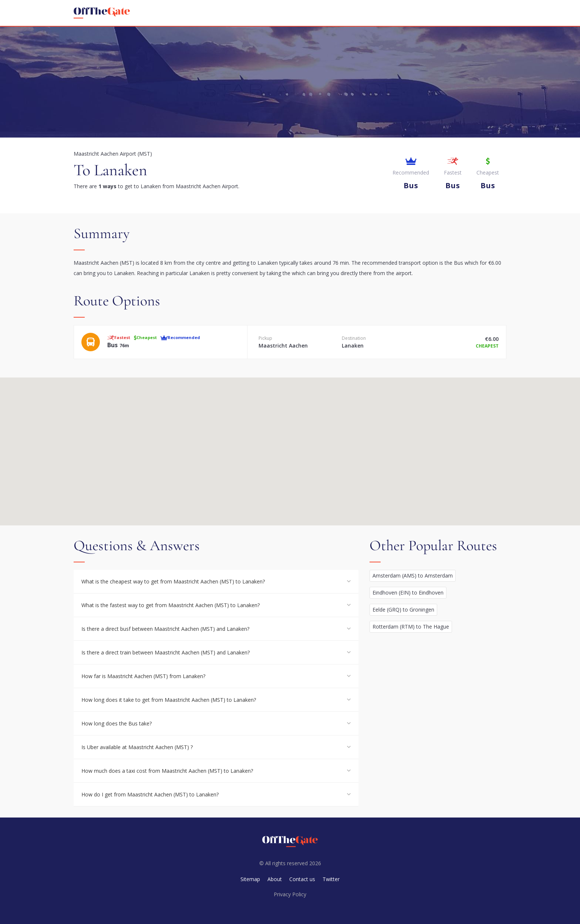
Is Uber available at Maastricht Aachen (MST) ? (137, 747)
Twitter (331, 879)
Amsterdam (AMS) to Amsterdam (413, 576)
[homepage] (102, 13)
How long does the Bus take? (117, 723)
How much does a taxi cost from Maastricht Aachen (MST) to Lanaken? (167, 771)
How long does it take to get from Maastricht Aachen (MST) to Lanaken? (169, 700)
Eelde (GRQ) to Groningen (403, 610)
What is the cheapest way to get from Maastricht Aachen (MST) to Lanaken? (173, 581)
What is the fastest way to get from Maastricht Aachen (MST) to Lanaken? (171, 605)
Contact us (302, 879)
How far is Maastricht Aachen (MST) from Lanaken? (143, 676)
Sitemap (250, 879)
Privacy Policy (290, 894)
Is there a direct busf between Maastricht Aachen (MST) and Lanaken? (165, 629)
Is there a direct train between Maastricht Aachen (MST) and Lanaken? (166, 652)
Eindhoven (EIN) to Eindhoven (408, 593)
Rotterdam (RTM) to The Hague (411, 627)
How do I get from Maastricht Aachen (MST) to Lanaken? (150, 794)
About (275, 879)
